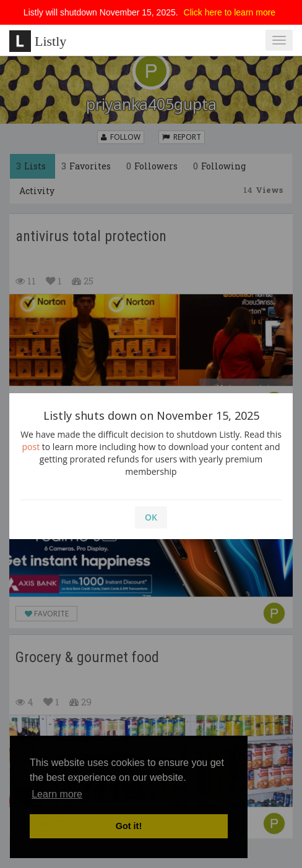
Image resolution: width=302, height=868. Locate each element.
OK (151, 517)
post (31, 447)
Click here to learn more (230, 12)
